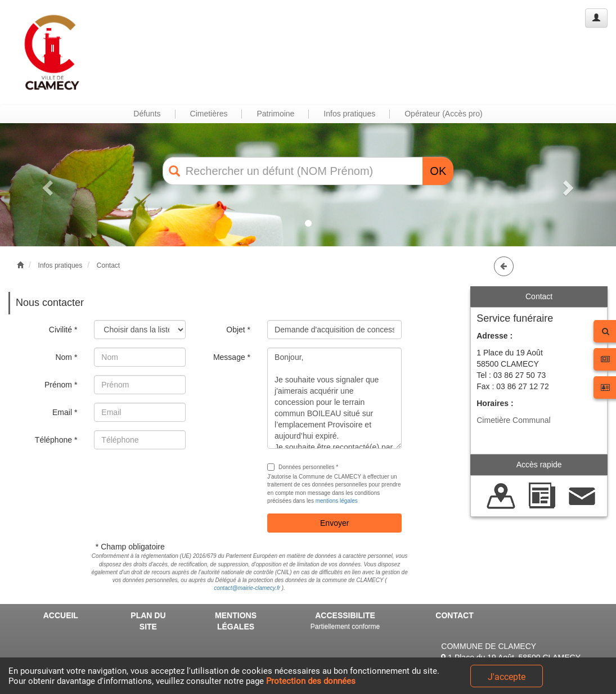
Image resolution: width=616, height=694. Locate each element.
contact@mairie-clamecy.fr (247, 588)
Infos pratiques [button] (349, 114)
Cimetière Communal (513, 420)
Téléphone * (56, 440)
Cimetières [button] (209, 114)
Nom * (66, 357)
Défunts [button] (147, 114)
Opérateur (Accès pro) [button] (444, 114)
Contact (108, 265)
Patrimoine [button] (275, 114)
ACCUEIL (61, 615)
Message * (232, 357)
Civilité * (63, 330)
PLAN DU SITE (148, 621)
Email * (65, 412)
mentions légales (337, 501)
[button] (46, 185)
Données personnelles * (303, 467)
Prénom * (61, 385)
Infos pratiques (60, 265)
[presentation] (179, 480)
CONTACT (454, 615)
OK (438, 171)
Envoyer (334, 523)
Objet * (238, 330)
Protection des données (311, 681)
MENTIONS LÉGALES (236, 621)
